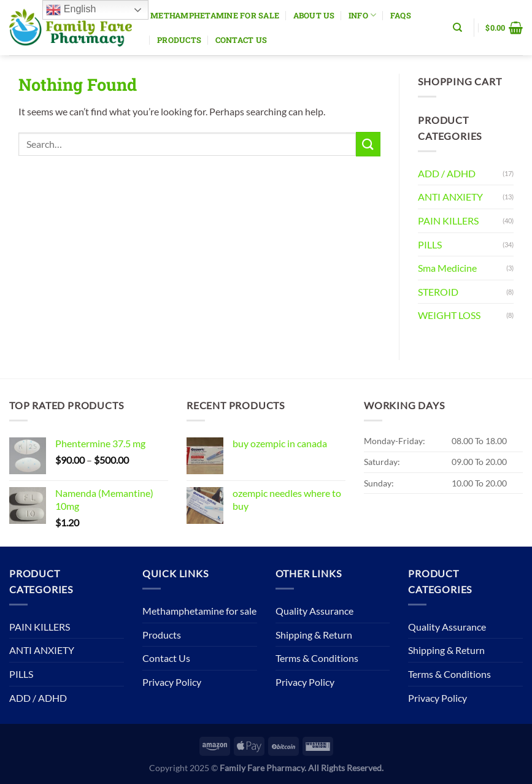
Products (179, 40)
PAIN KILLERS (448, 221)
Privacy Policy (172, 682)
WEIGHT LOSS (449, 315)
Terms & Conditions (317, 658)
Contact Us (241, 40)
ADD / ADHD (447, 173)
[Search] (457, 28)
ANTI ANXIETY (450, 197)
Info (362, 15)
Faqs (401, 15)
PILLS (430, 244)
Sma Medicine (447, 268)
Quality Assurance (314, 611)
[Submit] (368, 144)
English (71, 10)
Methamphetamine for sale (215, 15)
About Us (314, 15)
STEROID (438, 292)
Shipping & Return (314, 635)
